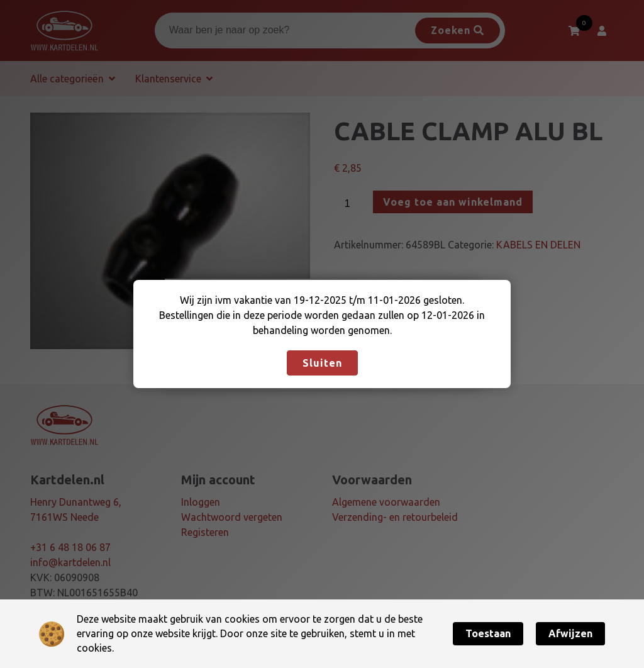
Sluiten (322, 363)
